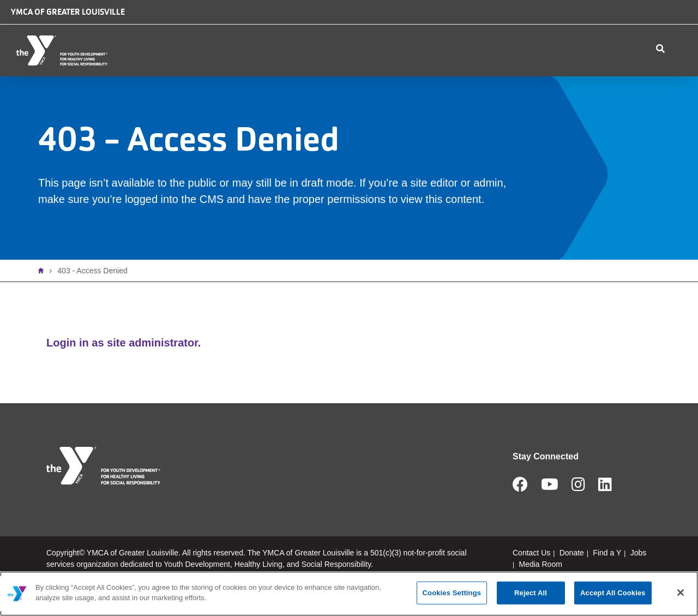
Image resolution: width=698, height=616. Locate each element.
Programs (386, 77)
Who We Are (172, 77)
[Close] (681, 593)
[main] (349, 594)
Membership (314, 77)
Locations (243, 77)
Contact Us (518, 77)
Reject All (531, 593)
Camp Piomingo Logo (405, 23)
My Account (636, 77)
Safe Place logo (476, 17)
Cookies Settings (452, 593)
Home (44, 297)
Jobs (593, 25)
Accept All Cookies (613, 593)
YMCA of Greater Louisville (68, 12)
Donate (542, 25)
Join (678, 77)
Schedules (452, 77)
